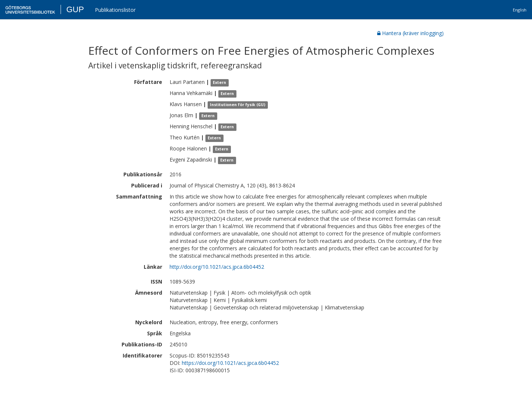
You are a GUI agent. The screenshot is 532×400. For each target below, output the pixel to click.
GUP (75, 9)
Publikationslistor (115, 10)
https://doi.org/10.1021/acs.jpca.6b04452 (230, 363)
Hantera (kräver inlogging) (410, 33)
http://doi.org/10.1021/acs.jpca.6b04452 (217, 267)
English (520, 10)
